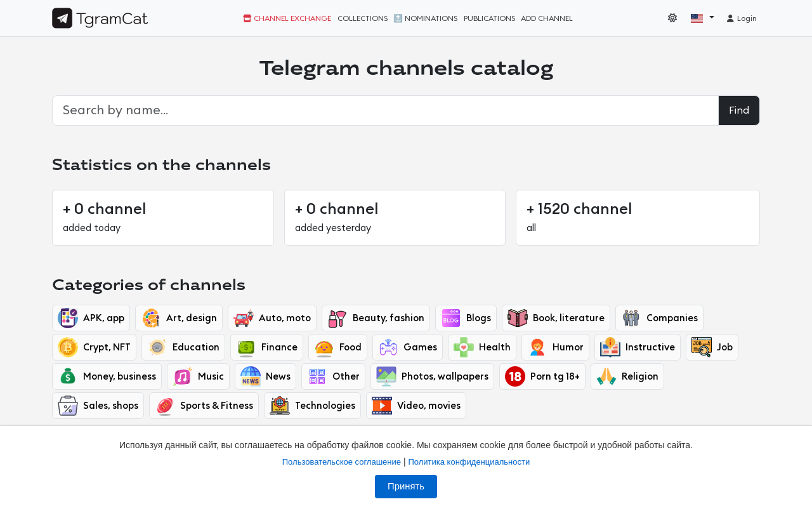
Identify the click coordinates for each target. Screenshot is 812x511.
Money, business (107, 376)
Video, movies (416, 406)
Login (741, 18)
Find (739, 110)
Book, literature (556, 318)
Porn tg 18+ (542, 376)
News (265, 376)
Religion (627, 376)
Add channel (547, 18)
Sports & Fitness (204, 406)
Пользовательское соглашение (342, 462)
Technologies (312, 406)
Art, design (179, 318)
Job (712, 347)
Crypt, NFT (94, 347)
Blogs (466, 318)
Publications (489, 18)
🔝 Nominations (425, 18)
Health (482, 347)
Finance (267, 347)
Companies (659, 318)
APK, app (91, 318)
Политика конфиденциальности (469, 462)
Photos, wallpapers (432, 376)
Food (338, 347)
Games (408, 347)
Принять (406, 486)
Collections (363, 18)
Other (333, 376)
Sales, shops (98, 406)
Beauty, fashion (376, 318)
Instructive (638, 347)
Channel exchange (287, 18)
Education (183, 347)
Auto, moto (272, 318)
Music (198, 376)
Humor (555, 347)
